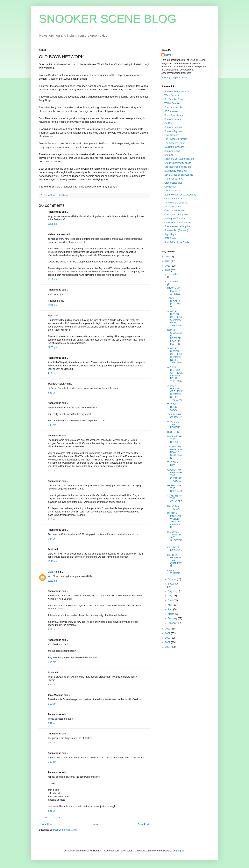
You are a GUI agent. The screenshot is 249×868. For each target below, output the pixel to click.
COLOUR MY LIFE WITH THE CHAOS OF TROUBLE (175, 475)
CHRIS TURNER (174, 572)
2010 (168, 629)
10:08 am (53, 224)
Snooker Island (172, 151)
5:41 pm (52, 393)
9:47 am (52, 723)
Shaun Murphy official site (178, 163)
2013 (168, 261)
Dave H (52, 572)
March (171, 614)
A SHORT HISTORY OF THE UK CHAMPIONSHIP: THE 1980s (175, 374)
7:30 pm (52, 743)
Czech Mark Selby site (176, 215)
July (170, 596)
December (173, 274)
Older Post (143, 824)
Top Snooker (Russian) (176, 139)
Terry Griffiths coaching (176, 203)
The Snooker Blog (174, 179)
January (172, 623)
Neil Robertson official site (178, 167)
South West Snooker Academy (180, 195)
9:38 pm (52, 762)
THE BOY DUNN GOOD (172, 407)
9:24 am (52, 539)
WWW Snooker (172, 103)
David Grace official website (179, 175)
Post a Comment (52, 818)
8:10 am (52, 519)
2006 (168, 647)
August (172, 591)
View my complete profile (174, 77)
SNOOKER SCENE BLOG (108, 19)
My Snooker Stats (174, 207)
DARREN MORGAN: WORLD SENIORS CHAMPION (174, 520)
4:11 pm (52, 373)
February (173, 618)
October (172, 579)
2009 (168, 633)
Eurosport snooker (174, 107)
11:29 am (53, 561)
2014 (168, 257)
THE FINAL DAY (173, 464)
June (171, 600)
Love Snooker (172, 135)
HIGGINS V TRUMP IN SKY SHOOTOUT (175, 537)
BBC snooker (171, 111)
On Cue (168, 123)
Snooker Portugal (173, 127)
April (171, 609)
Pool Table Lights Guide (177, 242)
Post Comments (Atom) (65, 830)
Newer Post (46, 824)
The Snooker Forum (175, 143)
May (170, 605)
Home (95, 824)
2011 (168, 270)
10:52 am (53, 279)
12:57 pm (53, 347)
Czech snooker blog (175, 210)
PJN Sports (170, 238)
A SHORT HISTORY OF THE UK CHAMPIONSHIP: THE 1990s (175, 356)
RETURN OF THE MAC (174, 507)
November (173, 282)
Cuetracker (170, 187)
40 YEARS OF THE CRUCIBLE (175, 499)
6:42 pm (52, 425)
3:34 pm (52, 662)
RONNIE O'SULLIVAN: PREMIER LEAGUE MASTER (175, 337)
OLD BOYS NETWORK (175, 549)
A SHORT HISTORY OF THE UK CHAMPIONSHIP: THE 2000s (175, 319)
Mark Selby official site (176, 171)
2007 (168, 642)
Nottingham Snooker (175, 218)
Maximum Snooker (174, 147)
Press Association (174, 115)
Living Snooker (172, 191)
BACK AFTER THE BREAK (175, 439)
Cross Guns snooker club (178, 223)
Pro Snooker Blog (174, 99)
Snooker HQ (171, 155)
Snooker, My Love (174, 131)
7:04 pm (52, 471)
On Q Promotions (173, 199)
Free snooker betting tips (177, 226)
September (174, 584)
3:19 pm (52, 629)
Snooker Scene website (177, 92)
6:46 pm (52, 811)
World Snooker (172, 95)
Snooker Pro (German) (176, 230)
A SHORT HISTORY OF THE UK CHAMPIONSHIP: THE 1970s (175, 393)
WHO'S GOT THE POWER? (174, 425)
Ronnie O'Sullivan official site (179, 159)
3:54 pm (52, 685)
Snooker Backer (173, 119)
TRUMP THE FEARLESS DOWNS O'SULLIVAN (175, 452)
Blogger (180, 851)
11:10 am (53, 305)
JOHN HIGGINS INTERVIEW (174, 303)
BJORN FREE (175, 432)
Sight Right (170, 234)
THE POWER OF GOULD (175, 416)
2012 (168, 266)
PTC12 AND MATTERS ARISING (174, 291)
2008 (168, 638)
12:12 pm (53, 581)
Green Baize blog (173, 183)
